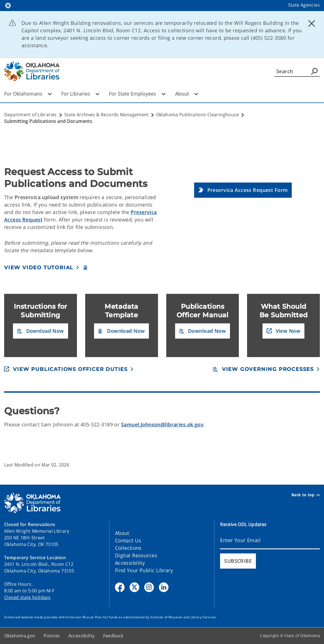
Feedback (113, 636)
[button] (243, 190)
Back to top (306, 495)
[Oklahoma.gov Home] (8, 5)
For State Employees (137, 94)
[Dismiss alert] (312, 23)
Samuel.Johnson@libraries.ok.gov (162, 424)
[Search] (297, 71)
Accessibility (130, 563)
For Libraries (80, 94)
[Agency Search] (314, 71)
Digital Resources (136, 555)
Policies (52, 636)
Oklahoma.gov (20, 636)
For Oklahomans (28, 94)
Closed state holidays (27, 597)
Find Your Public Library (144, 570)
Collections (128, 548)
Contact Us (128, 540)
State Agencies (304, 5)
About (187, 94)
